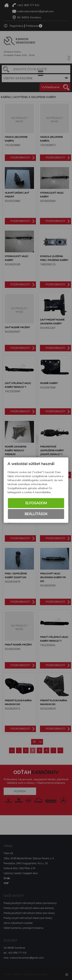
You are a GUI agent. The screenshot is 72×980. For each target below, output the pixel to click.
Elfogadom (36, 503)
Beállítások (36, 514)
